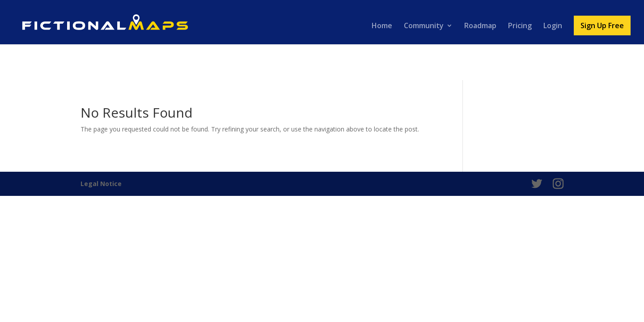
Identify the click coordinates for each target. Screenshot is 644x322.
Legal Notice (101, 184)
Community (424, 26)
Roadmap (480, 26)
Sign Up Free (602, 25)
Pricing (520, 26)
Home (382, 26)
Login (553, 26)
